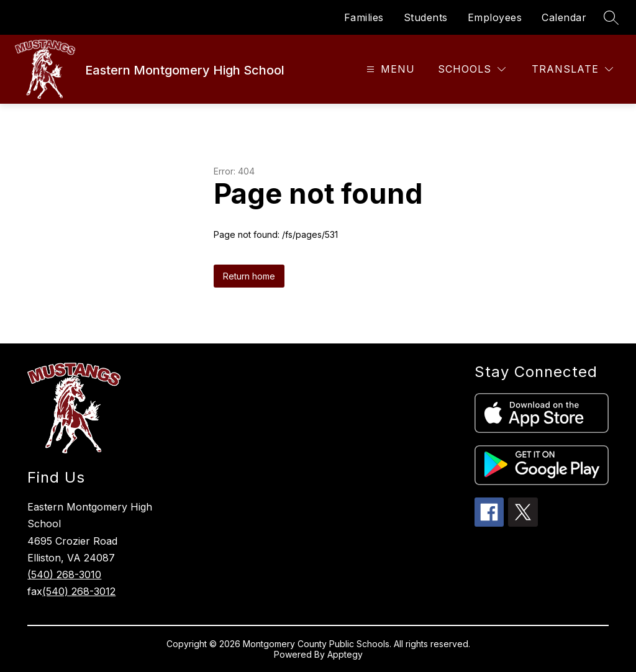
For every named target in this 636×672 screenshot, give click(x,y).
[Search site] (611, 17)
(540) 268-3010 (64, 574)
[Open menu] (389, 69)
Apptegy (345, 654)
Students (426, 17)
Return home (249, 276)
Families (364, 17)
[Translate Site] (572, 69)
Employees (495, 17)
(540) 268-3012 (79, 591)
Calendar (564, 17)
